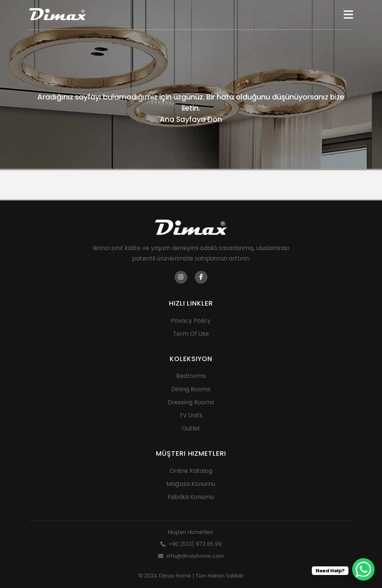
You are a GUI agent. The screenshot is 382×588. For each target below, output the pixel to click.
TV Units (191, 415)
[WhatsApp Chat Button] (363, 569)
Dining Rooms (191, 389)
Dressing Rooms (191, 402)
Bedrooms (191, 376)
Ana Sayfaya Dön (191, 119)
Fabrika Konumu (191, 497)
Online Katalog (191, 471)
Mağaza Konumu (191, 484)
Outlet (191, 428)
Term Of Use (191, 334)
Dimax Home (175, 576)
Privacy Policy (191, 321)
